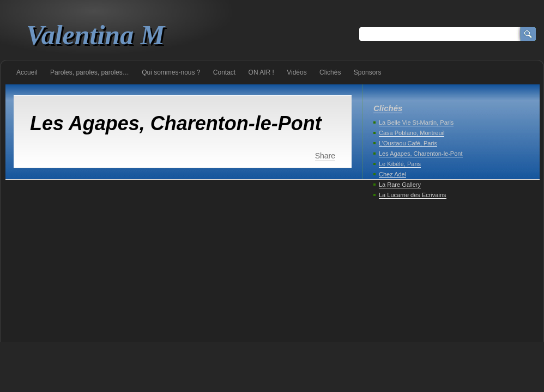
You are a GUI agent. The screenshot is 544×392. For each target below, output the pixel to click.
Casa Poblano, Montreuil (412, 133)
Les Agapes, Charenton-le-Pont (421, 154)
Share (325, 156)
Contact (224, 72)
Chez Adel (392, 174)
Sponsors (368, 72)
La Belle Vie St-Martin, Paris (416, 122)
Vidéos (297, 72)
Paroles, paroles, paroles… (90, 72)
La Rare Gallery (400, 185)
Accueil (27, 72)
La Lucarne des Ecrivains (413, 195)
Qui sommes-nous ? (171, 72)
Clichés (330, 72)
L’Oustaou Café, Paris (408, 143)
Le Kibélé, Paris (400, 164)
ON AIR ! (261, 72)
